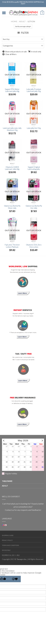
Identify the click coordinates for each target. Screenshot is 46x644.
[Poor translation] (15, 579)
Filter (23, 33)
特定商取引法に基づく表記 (11, 555)
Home (14, 21)
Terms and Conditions (10, 545)
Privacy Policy (7, 540)
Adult (22, 21)
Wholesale (6, 550)
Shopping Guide (8, 535)
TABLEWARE (7, 481)
